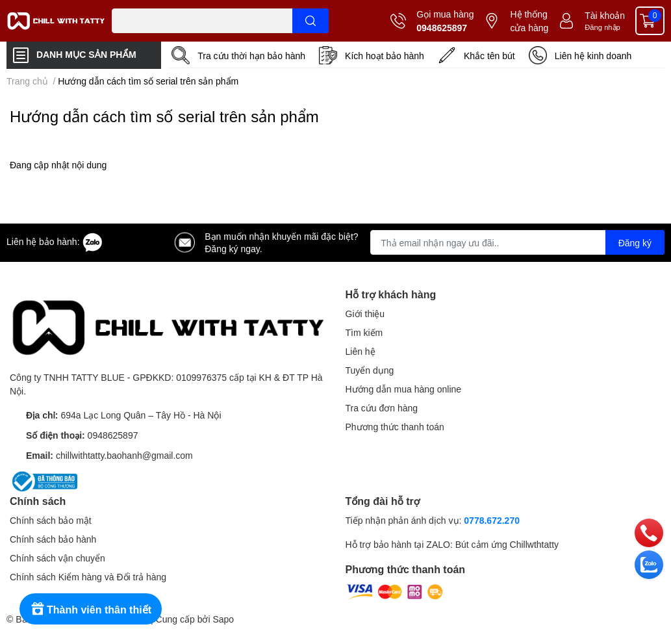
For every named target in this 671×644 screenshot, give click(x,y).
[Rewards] (91, 609)
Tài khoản (605, 15)
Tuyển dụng (370, 370)
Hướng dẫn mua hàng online (404, 389)
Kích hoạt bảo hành (385, 56)
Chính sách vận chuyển (57, 558)
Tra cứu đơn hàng (382, 408)
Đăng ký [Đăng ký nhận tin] (635, 243)
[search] (311, 21)
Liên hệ (361, 351)
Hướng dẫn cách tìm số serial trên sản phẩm (164, 116)
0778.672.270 (492, 520)
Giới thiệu (365, 314)
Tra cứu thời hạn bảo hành (251, 56)
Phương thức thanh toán (395, 427)
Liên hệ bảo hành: (55, 241)
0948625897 (442, 28)
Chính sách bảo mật (51, 520)
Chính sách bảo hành (53, 539)
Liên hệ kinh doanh (593, 56)
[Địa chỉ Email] (517, 242)
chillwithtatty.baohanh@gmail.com (124, 455)
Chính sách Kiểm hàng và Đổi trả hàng (88, 577)
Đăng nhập (602, 27)
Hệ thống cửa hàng (529, 21)
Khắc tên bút (489, 56)
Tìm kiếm (364, 332)
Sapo (223, 619)
